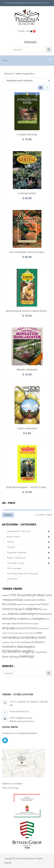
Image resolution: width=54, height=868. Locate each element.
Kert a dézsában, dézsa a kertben (27, 252)
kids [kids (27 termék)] (30, 619)
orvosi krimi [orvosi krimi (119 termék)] (30, 628)
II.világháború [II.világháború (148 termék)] (32, 609)
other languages (14, 568)
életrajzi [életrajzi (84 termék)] (14, 657)
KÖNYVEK (29, 547)
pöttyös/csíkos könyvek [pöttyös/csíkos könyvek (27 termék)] (27, 633)
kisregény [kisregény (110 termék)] (39, 619)
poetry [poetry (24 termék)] (41, 629)
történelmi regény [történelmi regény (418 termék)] (18, 651)
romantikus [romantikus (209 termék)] (11, 637)
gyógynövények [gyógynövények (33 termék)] (34, 604)
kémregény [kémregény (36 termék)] (7, 624)
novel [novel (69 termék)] (19, 628)
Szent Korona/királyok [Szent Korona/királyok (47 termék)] (21, 642)
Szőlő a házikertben (27, 428)
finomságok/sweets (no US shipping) (23, 574)
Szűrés (8, 515)
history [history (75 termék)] (45, 604)
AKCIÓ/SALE (12, 579)
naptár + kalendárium (29, 558)
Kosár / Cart (25, 31)
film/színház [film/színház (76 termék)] (9, 604)
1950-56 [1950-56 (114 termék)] (15, 595)
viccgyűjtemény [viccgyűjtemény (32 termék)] (41, 652)
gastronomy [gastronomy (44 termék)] (22, 604)
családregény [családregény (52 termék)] (30, 600)
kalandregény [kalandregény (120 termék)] (30, 614)
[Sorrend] (27, 81)
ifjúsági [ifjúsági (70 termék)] (18, 609)
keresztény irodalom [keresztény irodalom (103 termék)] (15, 619)
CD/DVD (29, 542)
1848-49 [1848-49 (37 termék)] (5, 595)
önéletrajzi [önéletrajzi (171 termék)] (27, 656)
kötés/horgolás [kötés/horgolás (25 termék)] (33, 624)
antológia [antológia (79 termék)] (17, 600)
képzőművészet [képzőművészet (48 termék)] (20, 623)
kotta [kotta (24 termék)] (48, 619)
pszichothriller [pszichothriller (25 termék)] (13, 633)
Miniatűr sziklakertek (27, 370)
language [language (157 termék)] (9, 628)
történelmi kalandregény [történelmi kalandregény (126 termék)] (19, 647)
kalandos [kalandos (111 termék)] (14, 614)
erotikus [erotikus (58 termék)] (41, 600)
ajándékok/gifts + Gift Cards (29, 531)
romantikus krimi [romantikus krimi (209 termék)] (33, 637)
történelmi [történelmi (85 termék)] (38, 642)
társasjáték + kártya (29, 563)
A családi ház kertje (27, 135)
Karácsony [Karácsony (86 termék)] (45, 614)
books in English (29, 537)
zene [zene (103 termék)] (5, 657)
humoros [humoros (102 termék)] (8, 609)
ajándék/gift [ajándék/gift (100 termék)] (29, 595)
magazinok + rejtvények (29, 553)
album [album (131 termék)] (41, 595)
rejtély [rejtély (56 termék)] (39, 633)
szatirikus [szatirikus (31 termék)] (6, 642)
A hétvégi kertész (27, 193)
